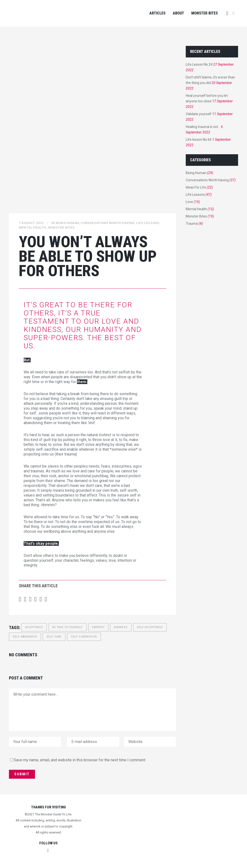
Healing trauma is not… (203, 127)
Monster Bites (61, 227)
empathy (98, 627)
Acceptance (34, 627)
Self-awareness (25, 637)
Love (189, 202)
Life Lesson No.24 (199, 64)
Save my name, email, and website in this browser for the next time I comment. (80, 760)
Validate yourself (199, 114)
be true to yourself (68, 627)
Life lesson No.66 (199, 140)
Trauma (192, 224)
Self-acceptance (150, 627)
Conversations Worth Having (107, 223)
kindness (121, 627)
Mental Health (33, 227)
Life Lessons (148, 223)
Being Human (67, 223)
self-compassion (84, 637)
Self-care (54, 637)
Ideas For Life (196, 187)
